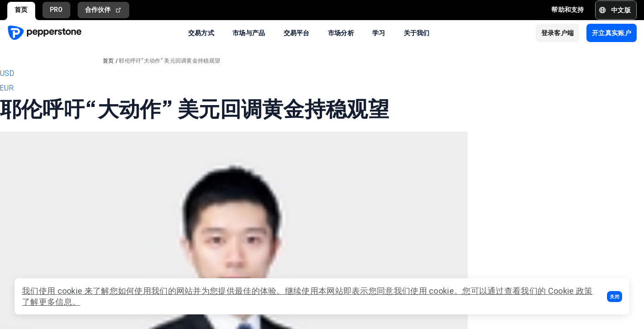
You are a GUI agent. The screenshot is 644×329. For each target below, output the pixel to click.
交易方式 (201, 32)
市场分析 (341, 32)
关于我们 (417, 32)
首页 (21, 10)
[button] (615, 297)
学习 (379, 32)
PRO (56, 10)
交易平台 (297, 32)
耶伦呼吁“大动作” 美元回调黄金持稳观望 (169, 61)
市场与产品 (249, 32)
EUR (7, 88)
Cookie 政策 (570, 291)
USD (7, 73)
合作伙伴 (104, 10)
